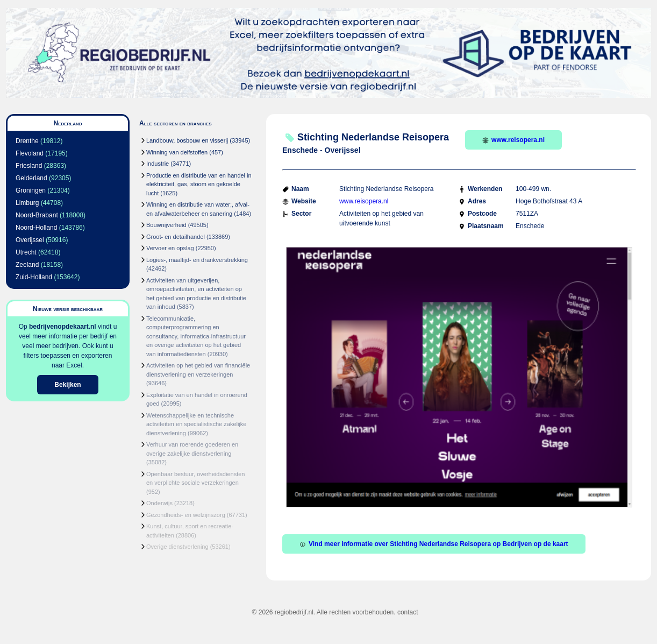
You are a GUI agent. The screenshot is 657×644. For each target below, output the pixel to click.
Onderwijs (159, 503)
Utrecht (26, 252)
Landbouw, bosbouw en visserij (187, 140)
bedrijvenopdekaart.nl (63, 327)
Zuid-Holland (34, 277)
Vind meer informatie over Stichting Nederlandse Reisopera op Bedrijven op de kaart (434, 544)
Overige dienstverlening (177, 547)
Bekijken (67, 385)
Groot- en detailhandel (176, 237)
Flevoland (30, 153)
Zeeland (27, 265)
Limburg (27, 203)
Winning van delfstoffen (177, 152)
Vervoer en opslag (170, 248)
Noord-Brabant (37, 215)
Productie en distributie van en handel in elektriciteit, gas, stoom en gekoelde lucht (199, 184)
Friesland (29, 166)
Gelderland (31, 178)
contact (408, 612)
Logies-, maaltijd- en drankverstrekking (197, 260)
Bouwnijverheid (166, 225)
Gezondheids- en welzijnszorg (186, 515)
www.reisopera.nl (513, 140)
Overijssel (30, 240)
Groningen (31, 190)
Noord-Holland (36, 228)
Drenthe (27, 141)
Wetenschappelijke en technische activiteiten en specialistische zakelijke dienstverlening (196, 424)
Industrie (158, 164)
